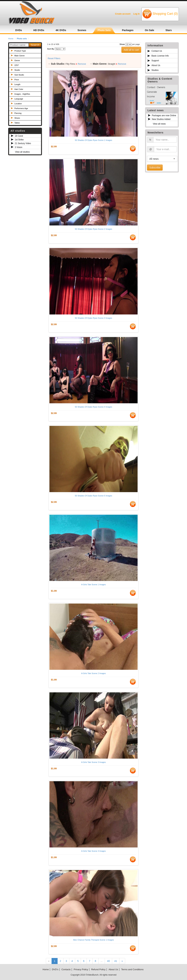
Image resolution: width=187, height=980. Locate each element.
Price (17, 80)
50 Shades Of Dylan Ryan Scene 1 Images (93, 140)
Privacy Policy (81, 969)
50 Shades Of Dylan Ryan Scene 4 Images (93, 407)
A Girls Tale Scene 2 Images (93, 673)
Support (155, 61)
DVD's (55, 969)
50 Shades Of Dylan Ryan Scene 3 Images (93, 318)
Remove (82, 64)
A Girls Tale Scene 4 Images (93, 851)
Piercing (18, 113)
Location (18, 104)
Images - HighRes (22, 94)
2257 (17, 65)
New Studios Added (161, 119)
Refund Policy (98, 969)
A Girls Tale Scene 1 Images (93, 585)
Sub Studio (19, 75)
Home (11, 39)
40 (108, 961)
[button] (162, 159)
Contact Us (157, 51)
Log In (137, 14)
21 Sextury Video (23, 143)
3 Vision (18, 147)
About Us (156, 65)
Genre (17, 60)
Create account (123, 14)
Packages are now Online (164, 115)
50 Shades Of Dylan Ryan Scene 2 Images (93, 229)
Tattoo (17, 123)
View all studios (22, 152)
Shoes (17, 118)
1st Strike (19, 140)
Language (19, 99)
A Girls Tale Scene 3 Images (93, 762)
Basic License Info (160, 56)
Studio (17, 70)
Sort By (51, 49)
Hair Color (19, 89)
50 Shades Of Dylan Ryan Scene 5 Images (93, 496)
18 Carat (19, 136)
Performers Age (21, 108)
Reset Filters (54, 58)
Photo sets (22, 39)
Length (17, 84)
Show (122, 44)
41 (116, 961)
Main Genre (19, 56)
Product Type (20, 51)
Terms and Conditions (132, 969)
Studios (155, 70)
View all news (159, 124)
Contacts (66, 969)
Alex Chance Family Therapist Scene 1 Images (93, 940)
